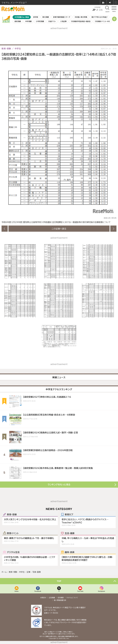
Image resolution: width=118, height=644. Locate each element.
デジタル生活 (13, 552)
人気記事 (63, 21)
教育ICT (69, 514)
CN (101, 10)
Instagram (101, 591)
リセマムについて (72, 598)
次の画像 (113, 229)
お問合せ (43, 598)
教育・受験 (12, 514)
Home (17, 591)
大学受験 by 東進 (22, 17)
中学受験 (28, 21)
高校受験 (18, 21)
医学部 (36, 17)
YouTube (80, 591)
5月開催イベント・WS (102, 21)
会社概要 (61, 598)
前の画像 (5, 229)
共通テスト (52, 21)
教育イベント (13, 533)
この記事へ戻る (59, 229)
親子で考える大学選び (99, 17)
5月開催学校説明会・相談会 (81, 21)
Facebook (38, 591)
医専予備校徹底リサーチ (62, 17)
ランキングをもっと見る (59, 485)
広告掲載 (52, 598)
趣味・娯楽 (70, 552)
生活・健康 (70, 533)
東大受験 (46, 17)
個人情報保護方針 (60, 600)
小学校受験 (40, 21)
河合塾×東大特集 (81, 17)
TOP (59, 581)
